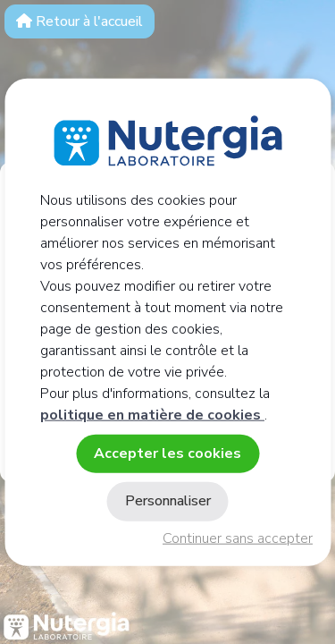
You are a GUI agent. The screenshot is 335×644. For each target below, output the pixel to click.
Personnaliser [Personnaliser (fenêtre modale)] (168, 501)
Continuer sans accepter (238, 538)
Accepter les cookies (167, 453)
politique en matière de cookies (152, 415)
